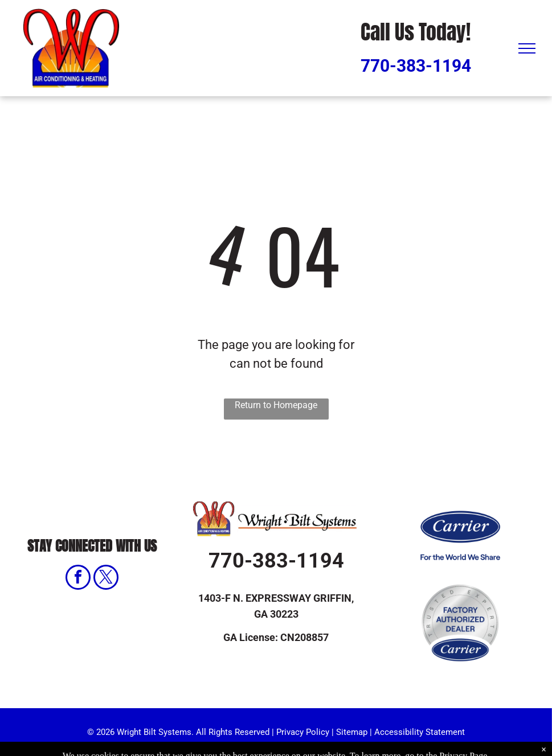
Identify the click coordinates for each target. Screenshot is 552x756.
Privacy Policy (303, 732)
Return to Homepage (276, 405)
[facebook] (78, 579)
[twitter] (106, 579)
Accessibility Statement (420, 732)
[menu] (527, 48)
